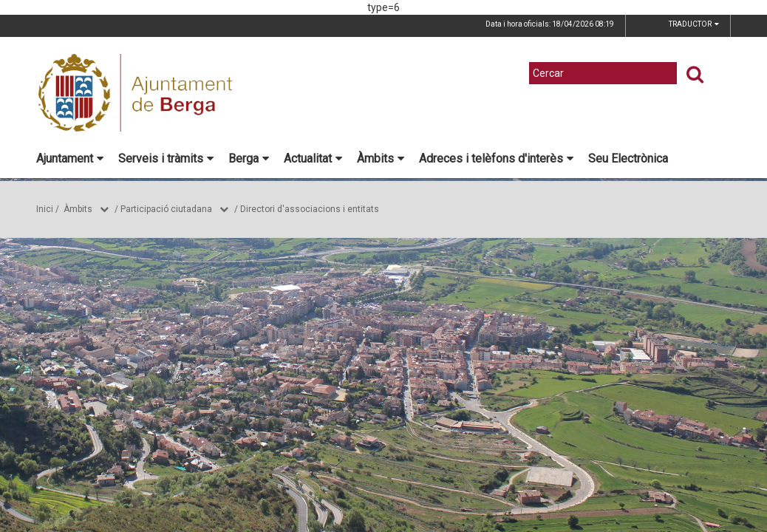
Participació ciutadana (166, 209)
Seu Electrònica (628, 158)
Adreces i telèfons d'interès (496, 158)
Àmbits (381, 158)
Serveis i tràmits (166, 158)
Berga (249, 158)
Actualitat (313, 158)
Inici (45, 209)
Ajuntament (70, 158)
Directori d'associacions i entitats (310, 209)
